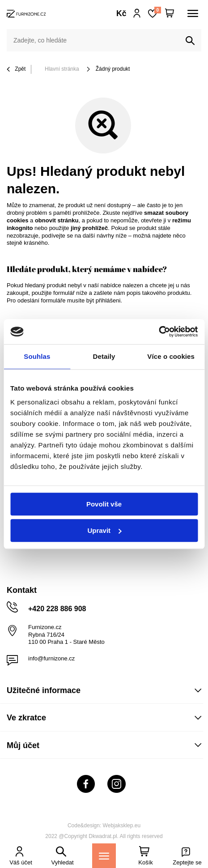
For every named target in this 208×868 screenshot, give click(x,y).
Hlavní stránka (62, 69)
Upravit (104, 530)
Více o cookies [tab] (171, 356)
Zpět (16, 70)
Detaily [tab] (104, 356)
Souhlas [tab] (37, 356)
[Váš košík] (170, 13)
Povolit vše (104, 504)
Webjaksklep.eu (122, 825)
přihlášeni (108, 300)
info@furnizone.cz (51, 658)
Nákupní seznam (157, 10)
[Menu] (104, 856)
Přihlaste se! (137, 13)
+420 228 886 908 (57, 609)
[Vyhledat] (190, 41)
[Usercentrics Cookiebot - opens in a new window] (159, 332)
